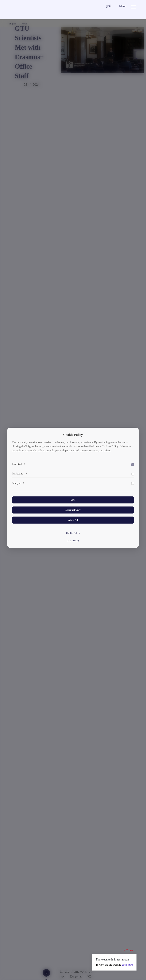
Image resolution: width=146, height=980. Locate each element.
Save (73, 500)
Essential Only (73, 510)
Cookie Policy (73, 533)
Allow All (73, 520)
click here (127, 965)
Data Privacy (73, 541)
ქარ (109, 6)
